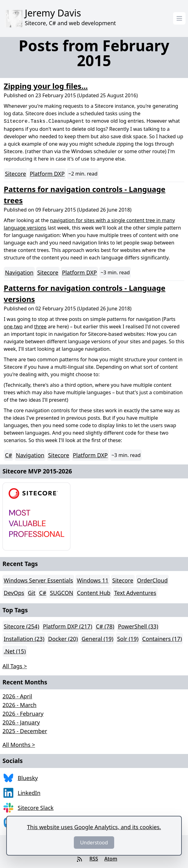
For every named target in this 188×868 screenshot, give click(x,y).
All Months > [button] (19, 745)
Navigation (19, 272)
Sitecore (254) (21, 626)
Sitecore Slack (36, 808)
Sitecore (16, 174)
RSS (94, 859)
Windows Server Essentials (38, 580)
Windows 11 (92, 580)
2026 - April (17, 696)
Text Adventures (135, 593)
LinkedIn (29, 793)
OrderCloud (152, 580)
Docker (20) (63, 639)
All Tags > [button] (15, 666)
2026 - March (20, 705)
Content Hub (94, 593)
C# (9, 455)
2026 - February (23, 714)
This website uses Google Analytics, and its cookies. (94, 827)
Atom (111, 859)
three (40, 327)
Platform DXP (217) (67, 626)
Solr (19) (128, 639)
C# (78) (105, 626)
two (18, 327)
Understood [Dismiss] (94, 843)
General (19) (97, 639)
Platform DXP (47, 174)
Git (32, 593)
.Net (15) (15, 651)
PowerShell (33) (138, 626)
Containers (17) (162, 639)
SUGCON (62, 593)
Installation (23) (24, 639)
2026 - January (21, 722)
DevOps (14, 593)
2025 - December (25, 731)
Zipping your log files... (46, 86)
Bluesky (28, 778)
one (8, 327)
